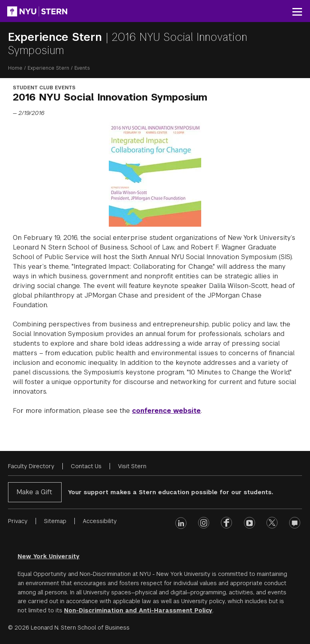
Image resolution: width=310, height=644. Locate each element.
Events (82, 68)
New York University (49, 556)
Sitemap (55, 521)
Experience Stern (57, 37)
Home (15, 68)
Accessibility (100, 521)
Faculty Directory (31, 466)
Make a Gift (34, 492)
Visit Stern (132, 466)
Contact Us (86, 466)
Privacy (18, 521)
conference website (166, 411)
